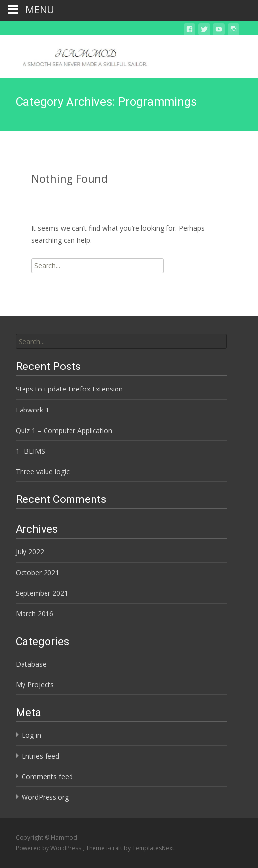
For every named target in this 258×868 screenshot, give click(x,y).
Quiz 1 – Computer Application (64, 430)
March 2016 (35, 614)
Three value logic (43, 471)
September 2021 (42, 593)
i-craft (115, 848)
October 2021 (37, 573)
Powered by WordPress (49, 848)
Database (31, 664)
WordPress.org (45, 797)
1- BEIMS (30, 451)
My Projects (35, 684)
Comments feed (47, 776)
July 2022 (30, 552)
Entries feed (40, 756)
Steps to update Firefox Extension (69, 389)
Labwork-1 (33, 410)
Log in (31, 735)
